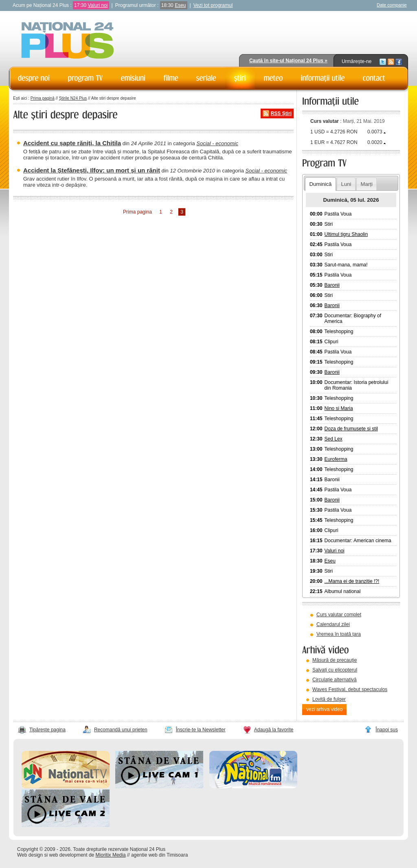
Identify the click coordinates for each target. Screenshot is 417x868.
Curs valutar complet (339, 615)
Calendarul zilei (333, 624)
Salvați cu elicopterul (335, 670)
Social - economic (217, 143)
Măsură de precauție (335, 660)
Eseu (180, 5)
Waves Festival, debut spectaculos (350, 689)
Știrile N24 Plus (73, 98)
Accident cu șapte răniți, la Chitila (72, 143)
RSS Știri (281, 113)
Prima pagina (137, 212)
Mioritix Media (111, 855)
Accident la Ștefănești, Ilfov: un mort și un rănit (92, 170)
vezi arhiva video (324, 709)
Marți (367, 184)
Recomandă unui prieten (121, 730)
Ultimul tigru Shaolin (346, 234)
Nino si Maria (339, 408)
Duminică (320, 184)
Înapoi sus (387, 730)
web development (68, 855)
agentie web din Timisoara (159, 855)
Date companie (392, 5)
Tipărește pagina (47, 730)
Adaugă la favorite (274, 730)
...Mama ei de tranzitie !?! (352, 581)
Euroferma (336, 459)
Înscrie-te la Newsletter (201, 730)
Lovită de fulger (329, 699)
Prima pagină (43, 98)
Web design (30, 855)
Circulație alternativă (335, 680)
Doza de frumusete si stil (351, 429)
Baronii (332, 285)
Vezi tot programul (213, 5)
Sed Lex (334, 439)
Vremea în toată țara (339, 634)
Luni (346, 184)
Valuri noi (98, 5)
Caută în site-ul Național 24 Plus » (288, 61)
